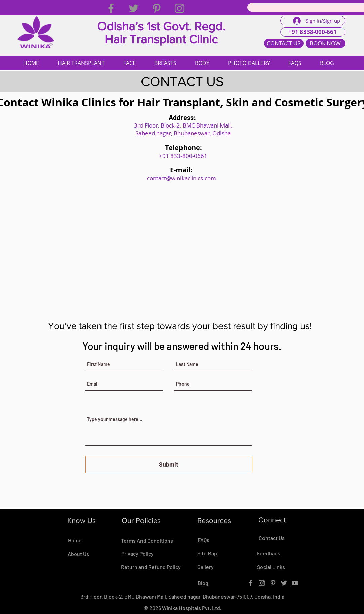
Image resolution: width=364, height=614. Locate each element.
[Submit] (169, 464)
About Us (78, 554)
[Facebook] (111, 8)
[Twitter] (134, 8)
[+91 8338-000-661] (313, 32)
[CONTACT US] (284, 43)
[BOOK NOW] (325, 43)
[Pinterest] (157, 8)
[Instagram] (179, 8)
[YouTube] (295, 583)
